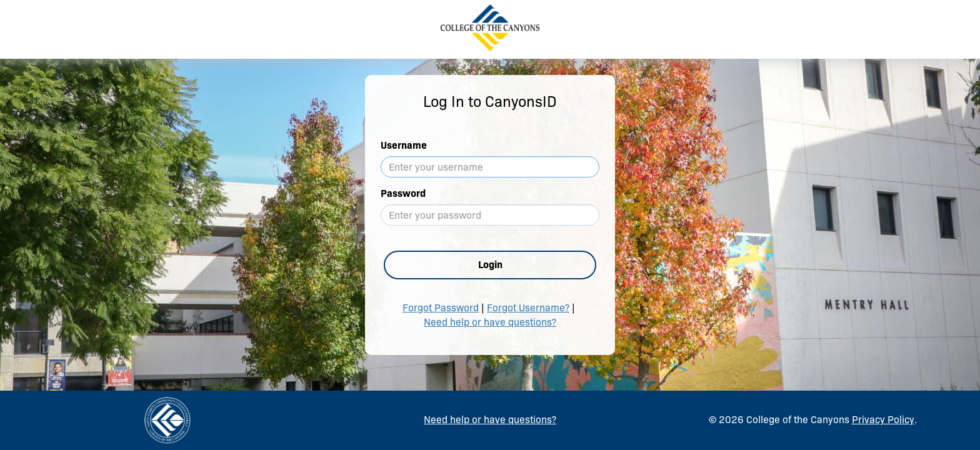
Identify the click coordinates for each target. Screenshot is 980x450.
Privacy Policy (883, 420)
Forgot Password (441, 308)
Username (404, 145)
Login (490, 265)
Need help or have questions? (490, 322)
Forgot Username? (528, 308)
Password (403, 193)
